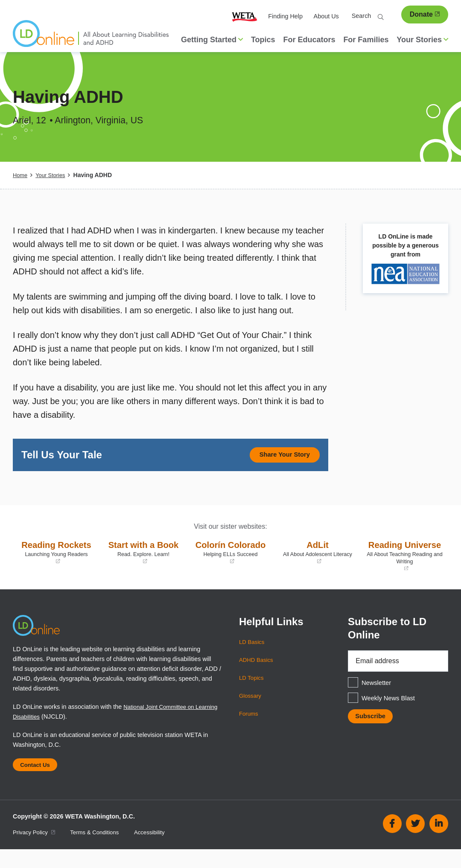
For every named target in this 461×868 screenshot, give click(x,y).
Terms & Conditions (101, 851)
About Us (326, 16)
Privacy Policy (36, 851)
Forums (249, 728)
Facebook (392, 842)
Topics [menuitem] (263, 40)
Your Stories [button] (422, 40)
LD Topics (252, 693)
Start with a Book (143, 561)
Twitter (415, 842)
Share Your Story (279, 456)
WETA (245, 16)
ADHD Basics (258, 675)
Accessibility (159, 851)
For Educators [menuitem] (309, 40)
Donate (425, 14)
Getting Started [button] (212, 40)
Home (21, 175)
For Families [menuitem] (366, 40)
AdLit (318, 554)
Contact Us (38, 782)
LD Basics (253, 657)
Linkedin (439, 842)
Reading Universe (405, 564)
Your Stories (53, 175)
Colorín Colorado (230, 561)
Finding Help (285, 16)
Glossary (251, 711)
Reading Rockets (56, 561)
